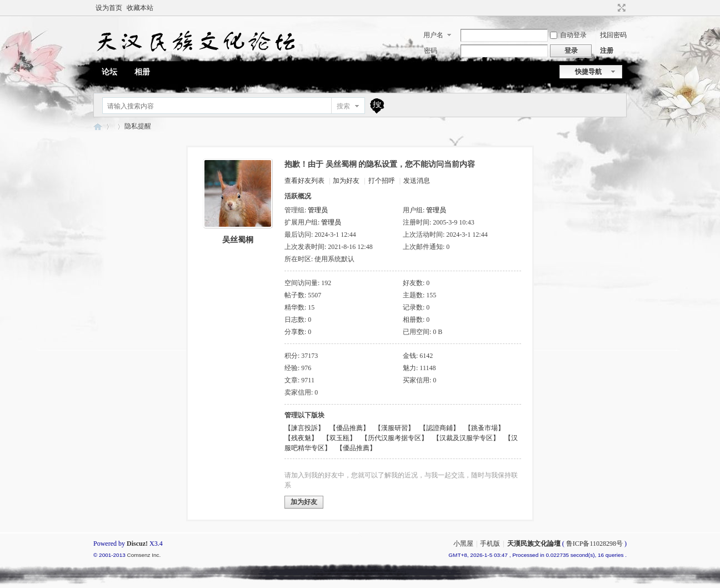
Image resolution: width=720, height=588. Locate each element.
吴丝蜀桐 (238, 240)
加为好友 (346, 181)
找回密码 (613, 35)
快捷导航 (588, 72)
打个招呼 (382, 181)
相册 (142, 72)
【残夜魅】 (301, 438)
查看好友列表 (304, 181)
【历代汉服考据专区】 (394, 438)
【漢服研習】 (394, 428)
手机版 (490, 544)
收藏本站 (140, 8)
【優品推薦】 (349, 428)
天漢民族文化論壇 (98, 126)
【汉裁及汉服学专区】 (466, 438)
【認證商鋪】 (439, 428)
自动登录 (568, 35)
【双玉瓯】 (339, 438)
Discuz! (137, 544)
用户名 (433, 35)
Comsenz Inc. (144, 555)
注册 (607, 51)
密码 (431, 51)
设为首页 (109, 8)
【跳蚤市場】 (484, 428)
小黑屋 (463, 544)
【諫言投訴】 (304, 428)
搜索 (343, 106)
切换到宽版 (620, 8)
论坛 (109, 72)
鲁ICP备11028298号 (594, 544)
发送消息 (417, 181)
